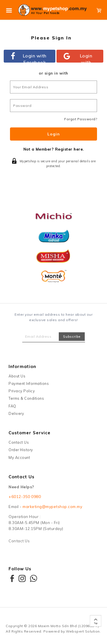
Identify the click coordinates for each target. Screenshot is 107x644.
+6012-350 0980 (25, 497)
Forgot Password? (81, 119)
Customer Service (30, 433)
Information (22, 366)
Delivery (16, 413)
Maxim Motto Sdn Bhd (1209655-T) (68, 626)
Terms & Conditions (26, 398)
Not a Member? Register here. (54, 149)
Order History (21, 450)
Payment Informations (29, 383)
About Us (17, 376)
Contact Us (19, 442)
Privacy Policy (22, 391)
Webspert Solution (83, 631)
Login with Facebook (29, 58)
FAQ (12, 406)
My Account (19, 457)
